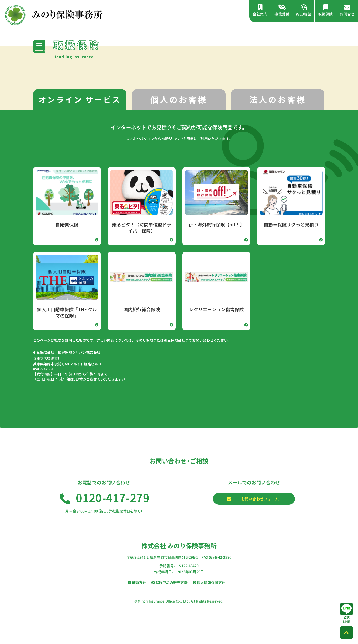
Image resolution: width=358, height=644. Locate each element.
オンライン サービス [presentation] (80, 99)
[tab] (80, 99)
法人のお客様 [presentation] (278, 99)
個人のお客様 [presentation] (179, 99)
